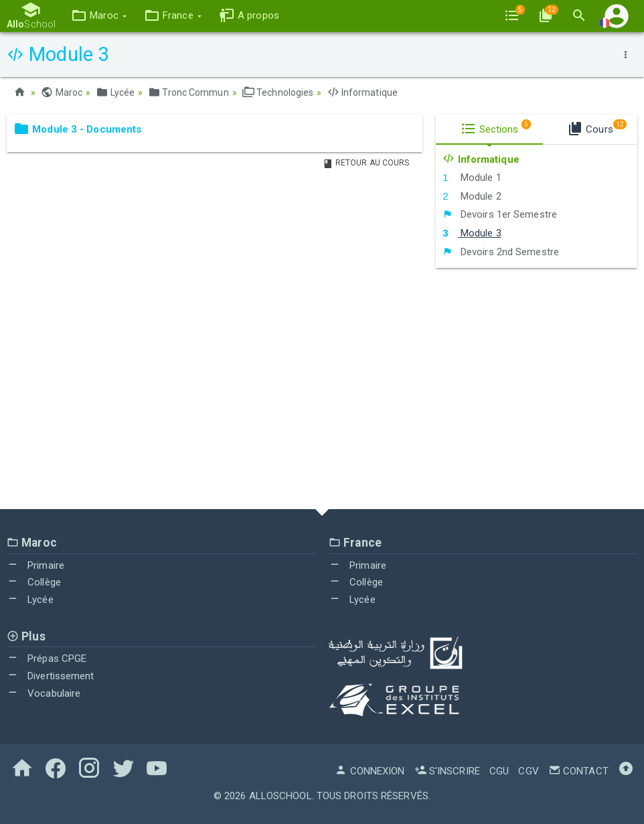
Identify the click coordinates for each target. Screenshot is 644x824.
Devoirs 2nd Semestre (501, 252)
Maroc (62, 92)
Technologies (278, 92)
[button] (99, 16)
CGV (528, 771)
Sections (496, 127)
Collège (34, 582)
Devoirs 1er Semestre (500, 214)
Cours (597, 127)
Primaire (35, 565)
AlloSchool (280, 796)
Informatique (363, 92)
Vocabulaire (44, 693)
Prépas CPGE (47, 659)
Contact (578, 771)
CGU (499, 771)
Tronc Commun (188, 92)
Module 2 (472, 196)
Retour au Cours (366, 163)
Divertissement (51, 676)
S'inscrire (447, 771)
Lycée (115, 92)
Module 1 (472, 178)
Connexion (370, 771)
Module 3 (472, 233)
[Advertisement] (322, 389)
